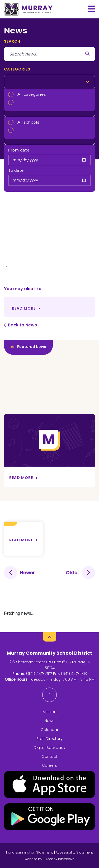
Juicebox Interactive (59, 859)
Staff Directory (49, 739)
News (49, 721)
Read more (21, 540)
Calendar (49, 730)
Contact (49, 756)
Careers (49, 765)
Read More (24, 308)
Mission (49, 712)
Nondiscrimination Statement (29, 852)
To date (16, 170)
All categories (32, 94)
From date (19, 150)
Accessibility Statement (74, 852)
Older (72, 572)
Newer (27, 572)
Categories (17, 69)
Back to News (22, 325)
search (12, 41)
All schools (28, 122)
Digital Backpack (49, 748)
